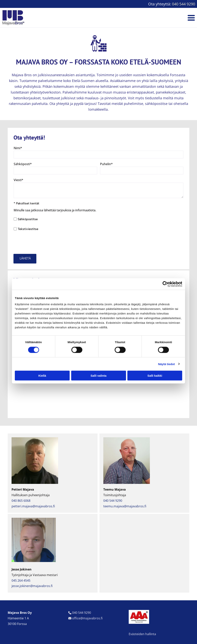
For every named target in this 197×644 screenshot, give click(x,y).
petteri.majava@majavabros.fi (33, 506)
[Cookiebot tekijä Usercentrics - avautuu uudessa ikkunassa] (165, 284)
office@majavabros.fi (87, 618)
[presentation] (43, 242)
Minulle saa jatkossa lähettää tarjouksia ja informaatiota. (55, 210)
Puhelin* (106, 164)
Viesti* (18, 180)
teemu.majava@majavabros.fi (125, 506)
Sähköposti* (23, 164)
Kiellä (42, 376)
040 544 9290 (184, 4)
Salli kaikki (155, 376)
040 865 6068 (21, 501)
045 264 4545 (21, 580)
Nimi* (18, 148)
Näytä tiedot (167, 364)
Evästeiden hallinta (142, 634)
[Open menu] (191, 18)
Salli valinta (99, 376)
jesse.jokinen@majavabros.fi (32, 586)
